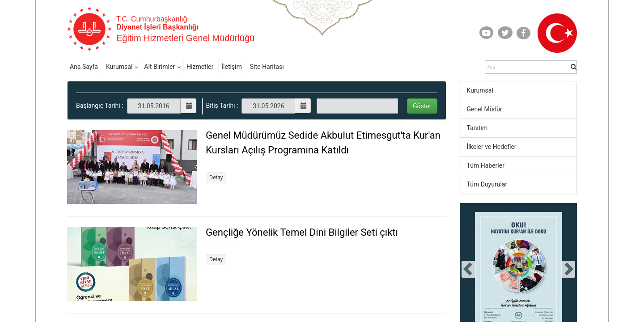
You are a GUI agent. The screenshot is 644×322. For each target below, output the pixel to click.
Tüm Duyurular (487, 184)
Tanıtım (477, 128)
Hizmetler (200, 67)
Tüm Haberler (486, 165)
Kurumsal (119, 67)
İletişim (232, 67)
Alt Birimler (159, 67)
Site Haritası (267, 67)
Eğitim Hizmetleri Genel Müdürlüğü (185, 38)
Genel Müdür (485, 109)
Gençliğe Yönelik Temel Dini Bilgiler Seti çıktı (302, 232)
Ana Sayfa (84, 67)
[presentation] (469, 269)
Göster (422, 106)
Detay (216, 178)
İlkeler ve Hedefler (492, 147)
